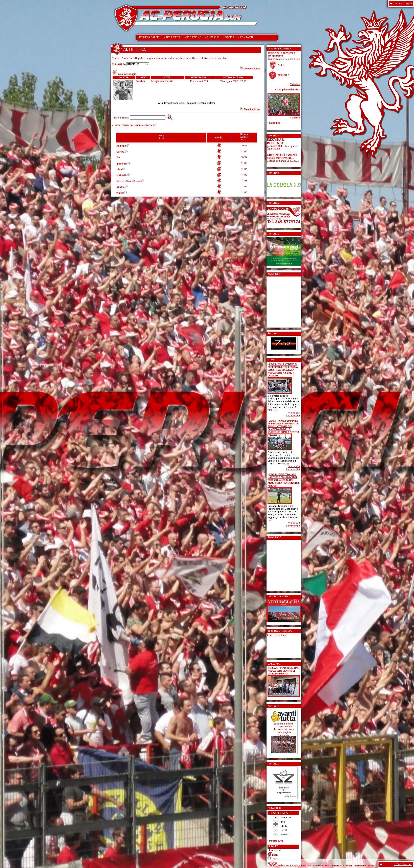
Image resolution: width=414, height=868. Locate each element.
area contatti (130, 58)
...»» (275, 410)
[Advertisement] (279, 301)
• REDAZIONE (193, 37)
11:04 (274, 859)
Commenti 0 (293, 416)
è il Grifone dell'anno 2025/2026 (283, 159)
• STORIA (229, 37)
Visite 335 (294, 413)
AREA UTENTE (404, 4)
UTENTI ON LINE (403, 864)
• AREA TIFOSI (172, 37)
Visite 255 (294, 466)
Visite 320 (294, 523)
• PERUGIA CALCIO (148, 37)
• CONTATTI (246, 37)
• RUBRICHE (212, 37)
